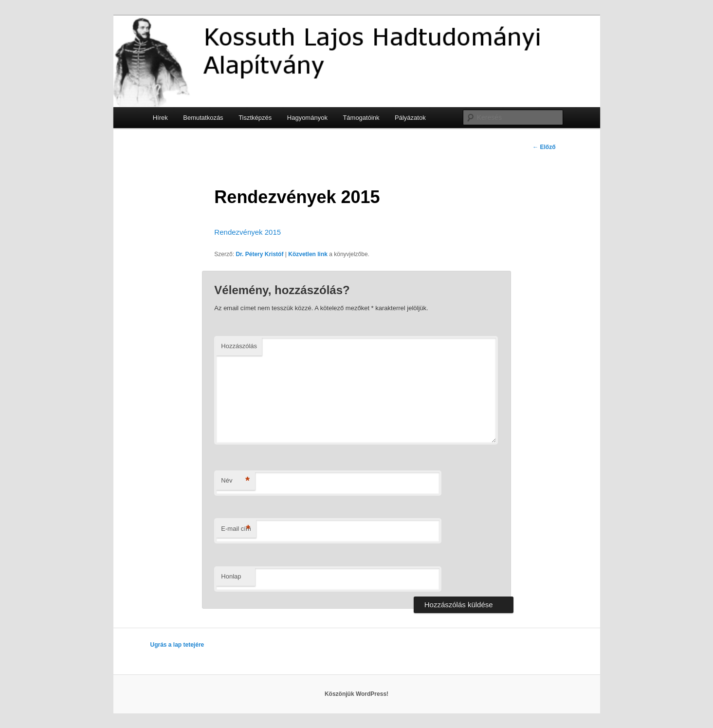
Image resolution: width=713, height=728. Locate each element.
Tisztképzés (255, 118)
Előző (544, 147)
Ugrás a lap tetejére (177, 645)
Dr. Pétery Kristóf (259, 254)
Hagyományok (307, 118)
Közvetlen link (308, 254)
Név (235, 481)
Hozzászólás (239, 346)
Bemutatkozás (203, 118)
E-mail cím (236, 529)
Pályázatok (410, 118)
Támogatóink (361, 118)
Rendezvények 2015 (247, 232)
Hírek (160, 118)
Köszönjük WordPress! (356, 694)
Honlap (231, 576)
